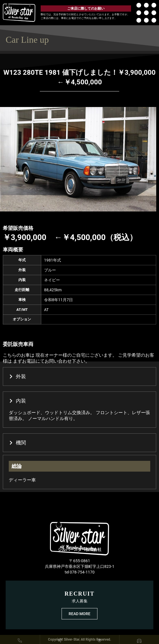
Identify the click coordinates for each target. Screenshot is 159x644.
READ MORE (79, 614)
